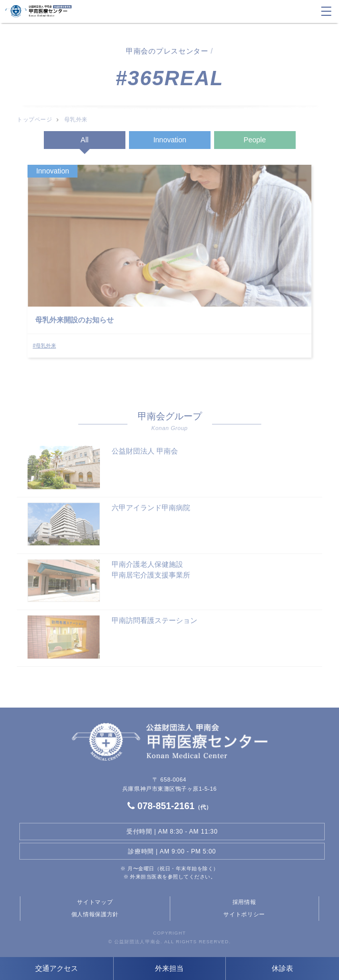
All (85, 140)
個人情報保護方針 (95, 914)
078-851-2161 (169, 806)
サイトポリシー (244, 914)
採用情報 (244, 902)
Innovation (170, 140)
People (255, 140)
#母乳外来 (44, 346)
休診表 (282, 968)
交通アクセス (57, 968)
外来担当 (169, 968)
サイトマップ (95, 902)
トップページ (34, 119)
